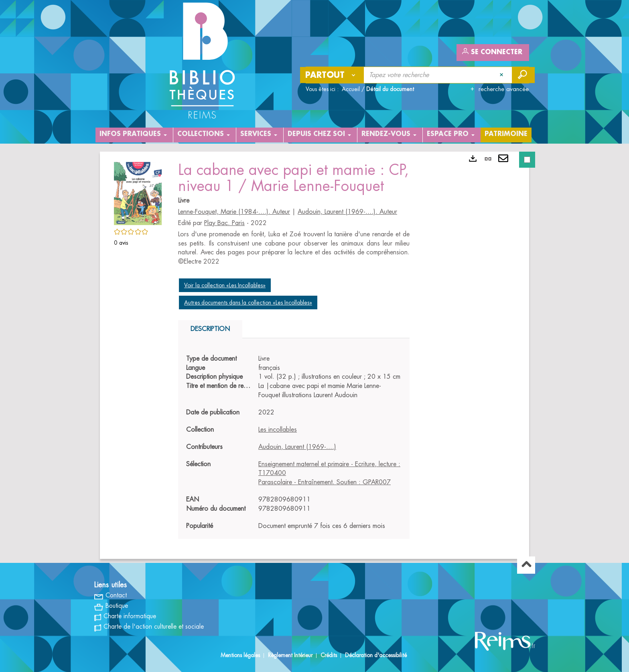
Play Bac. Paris (224, 223)
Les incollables (278, 430)
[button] (138, 192)
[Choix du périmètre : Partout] (332, 75)
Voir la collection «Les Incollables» (225, 285)
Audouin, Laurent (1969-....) (297, 447)
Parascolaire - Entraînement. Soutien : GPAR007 (325, 482)
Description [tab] (210, 329)
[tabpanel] (294, 443)
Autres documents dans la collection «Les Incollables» (248, 303)
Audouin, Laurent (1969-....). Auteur (347, 212)
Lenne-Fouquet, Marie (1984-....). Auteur (234, 212)
